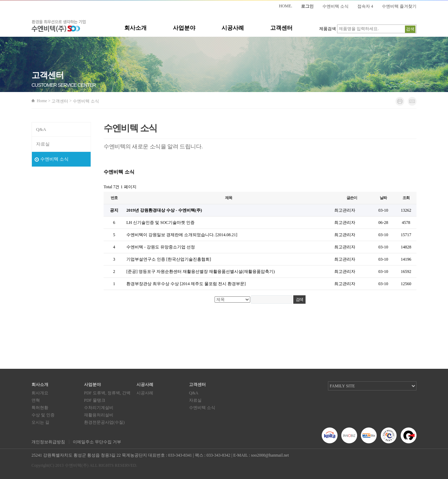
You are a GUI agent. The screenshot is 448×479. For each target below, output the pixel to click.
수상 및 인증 (43, 415)
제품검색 (328, 29)
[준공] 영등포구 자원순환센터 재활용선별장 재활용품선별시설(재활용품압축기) (201, 272)
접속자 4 (365, 6)
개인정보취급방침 (48, 442)
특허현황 (40, 408)
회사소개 (135, 28)
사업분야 (184, 28)
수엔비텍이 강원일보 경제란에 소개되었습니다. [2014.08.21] (182, 235)
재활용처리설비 (99, 415)
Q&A (41, 129)
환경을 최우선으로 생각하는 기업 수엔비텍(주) (59, 26)
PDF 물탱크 (95, 400)
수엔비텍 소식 (335, 6)
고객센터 (281, 28)
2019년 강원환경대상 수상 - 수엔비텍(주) (164, 210)
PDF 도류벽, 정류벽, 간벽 (107, 393)
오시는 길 (40, 422)
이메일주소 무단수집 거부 (97, 442)
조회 (406, 198)
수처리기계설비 (99, 408)
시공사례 (233, 28)
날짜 (383, 198)
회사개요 (40, 393)
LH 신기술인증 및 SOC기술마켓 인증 (160, 223)
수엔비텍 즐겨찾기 (399, 6)
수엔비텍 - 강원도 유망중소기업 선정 (161, 247)
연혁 (36, 400)
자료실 (43, 144)
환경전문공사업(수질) (104, 422)
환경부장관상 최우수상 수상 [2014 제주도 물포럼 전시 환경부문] (186, 284)
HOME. (286, 6)
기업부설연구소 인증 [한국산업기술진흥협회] (169, 259)
